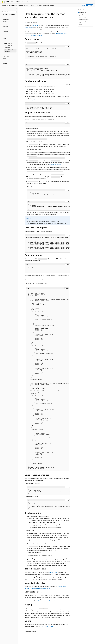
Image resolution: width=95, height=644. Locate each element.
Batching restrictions (83, 14)
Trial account (90, 5)
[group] (47, 53)
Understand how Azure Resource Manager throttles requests (53, 601)
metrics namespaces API (55, 164)
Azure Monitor (32, 10)
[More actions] (69, 10)
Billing (80, 24)
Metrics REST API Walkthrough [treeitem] (8, 47)
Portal (84, 5)
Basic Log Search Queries (47, 626)
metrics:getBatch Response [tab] (41, 283)
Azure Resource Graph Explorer (43, 98)
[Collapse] (16, 9)
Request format (82, 12)
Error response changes (84, 19)
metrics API (36, 25)
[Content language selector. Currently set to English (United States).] (8, 642)
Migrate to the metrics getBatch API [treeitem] (10, 51)
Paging (81, 23)
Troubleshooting (82, 21)
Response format (83, 18)
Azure (26, 10)
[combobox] (9, 12)
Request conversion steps (84, 16)
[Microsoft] (2, 2)
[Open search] (92, 2)
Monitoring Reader (53, 572)
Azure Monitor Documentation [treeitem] (9, 15)
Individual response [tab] (30, 283)
